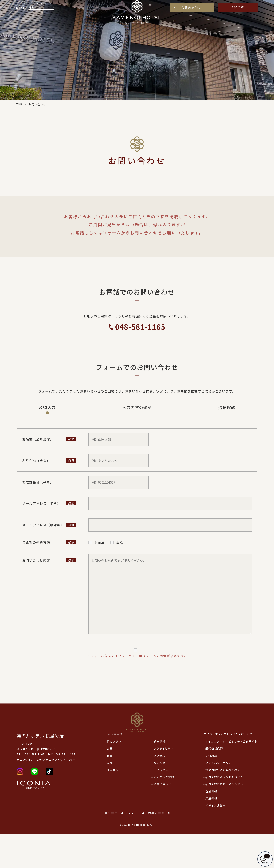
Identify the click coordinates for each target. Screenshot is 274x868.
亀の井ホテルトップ (119, 847)
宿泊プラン (114, 775)
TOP (19, 104)
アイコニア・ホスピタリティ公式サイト (231, 775)
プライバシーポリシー (140, 660)
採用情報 (211, 832)
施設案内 (113, 804)
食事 (110, 789)
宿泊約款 (211, 789)
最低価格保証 (214, 782)
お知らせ (160, 797)
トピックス (161, 804)
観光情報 (160, 775)
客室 (110, 782)
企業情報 (211, 825)
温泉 (110, 797)
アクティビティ (164, 782)
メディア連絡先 (216, 839)
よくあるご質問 (137, 246)
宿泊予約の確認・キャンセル (224, 818)
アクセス (159, 789)
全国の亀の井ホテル (158, 847)
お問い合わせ (162, 818)
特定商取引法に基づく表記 (223, 804)
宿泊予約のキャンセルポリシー (226, 811)
